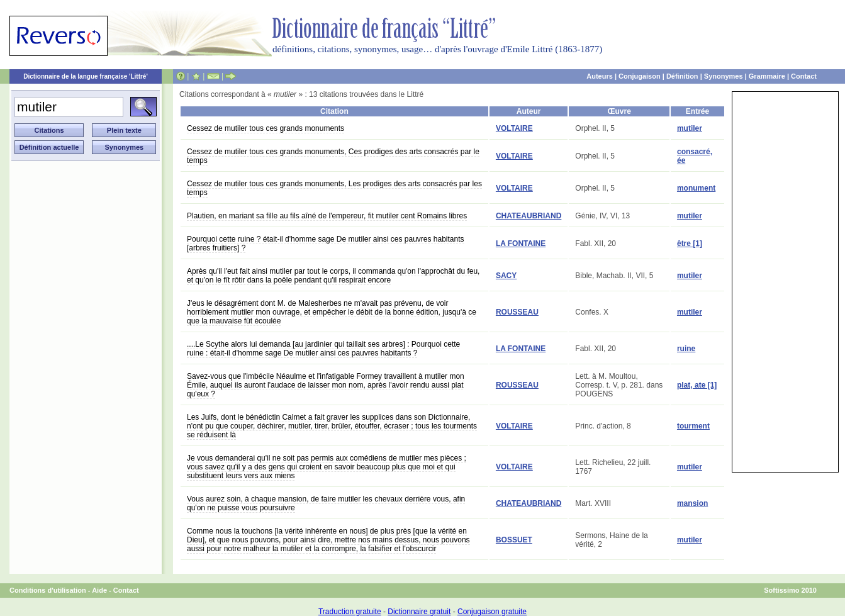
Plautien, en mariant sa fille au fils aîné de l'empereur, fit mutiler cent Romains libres (327, 216)
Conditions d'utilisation (48, 590)
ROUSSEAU (517, 312)
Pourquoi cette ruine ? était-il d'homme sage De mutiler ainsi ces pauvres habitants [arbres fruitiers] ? (326, 244)
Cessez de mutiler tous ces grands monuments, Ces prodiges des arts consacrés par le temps (333, 156)
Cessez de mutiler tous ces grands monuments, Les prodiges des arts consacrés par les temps (334, 188)
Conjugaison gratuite (492, 612)
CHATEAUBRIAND (529, 216)
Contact (804, 76)
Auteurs (600, 76)
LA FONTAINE (521, 244)
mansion (692, 503)
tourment (693, 426)
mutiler (690, 128)
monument (696, 188)
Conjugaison (640, 76)
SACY (506, 276)
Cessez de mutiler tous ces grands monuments (266, 128)
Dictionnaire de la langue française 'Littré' (86, 76)
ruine (686, 349)
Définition (682, 76)
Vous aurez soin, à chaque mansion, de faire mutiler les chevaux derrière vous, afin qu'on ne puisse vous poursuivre (326, 503)
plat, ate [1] (697, 385)
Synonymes (724, 76)
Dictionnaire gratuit (419, 612)
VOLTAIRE (514, 128)
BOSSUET (514, 540)
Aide (99, 590)
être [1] (690, 244)
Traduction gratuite (350, 612)
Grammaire (767, 76)
